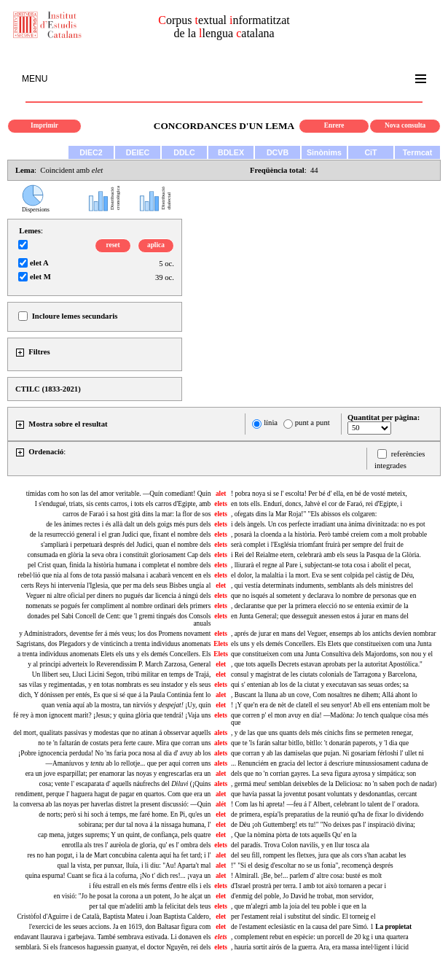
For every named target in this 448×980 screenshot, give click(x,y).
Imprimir (44, 125)
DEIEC (138, 152)
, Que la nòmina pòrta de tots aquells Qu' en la (294, 835)
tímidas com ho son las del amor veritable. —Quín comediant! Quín (119, 494)
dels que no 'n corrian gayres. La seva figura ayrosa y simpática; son (323, 774)
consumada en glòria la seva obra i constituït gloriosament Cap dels (119, 555)
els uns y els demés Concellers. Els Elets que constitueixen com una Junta (331, 644)
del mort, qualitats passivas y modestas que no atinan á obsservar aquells (112, 733)
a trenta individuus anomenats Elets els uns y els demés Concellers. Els (114, 654)
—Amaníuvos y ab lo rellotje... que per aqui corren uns (129, 763)
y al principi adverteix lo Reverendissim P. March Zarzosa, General (119, 664)
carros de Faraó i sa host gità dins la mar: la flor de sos (137, 514)
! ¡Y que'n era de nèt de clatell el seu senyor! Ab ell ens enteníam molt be (330, 705)
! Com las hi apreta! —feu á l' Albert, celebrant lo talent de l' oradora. (325, 804)
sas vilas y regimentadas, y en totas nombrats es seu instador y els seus (115, 685)
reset (113, 245)
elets (221, 504)
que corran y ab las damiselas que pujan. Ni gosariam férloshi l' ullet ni (327, 753)
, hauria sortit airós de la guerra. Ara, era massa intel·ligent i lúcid (320, 947)
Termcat (418, 152)
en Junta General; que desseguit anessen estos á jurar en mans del (320, 616)
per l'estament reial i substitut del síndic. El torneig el (303, 917)
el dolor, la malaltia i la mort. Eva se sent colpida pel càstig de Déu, (323, 575)
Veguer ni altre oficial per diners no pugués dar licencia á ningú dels (118, 596)
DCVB (278, 152)
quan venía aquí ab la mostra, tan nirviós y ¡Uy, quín (126, 705)
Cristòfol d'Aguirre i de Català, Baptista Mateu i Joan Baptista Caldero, (114, 917)
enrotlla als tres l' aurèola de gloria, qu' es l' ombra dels (137, 845)
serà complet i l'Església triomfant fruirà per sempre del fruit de (317, 545)
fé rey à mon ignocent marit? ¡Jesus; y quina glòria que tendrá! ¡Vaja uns (112, 715)
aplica (156, 245)
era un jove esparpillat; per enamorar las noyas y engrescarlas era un (118, 774)
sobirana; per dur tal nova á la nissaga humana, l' (145, 825)
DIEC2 (91, 152)
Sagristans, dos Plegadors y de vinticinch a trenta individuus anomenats (113, 644)
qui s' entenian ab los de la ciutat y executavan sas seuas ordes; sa (320, 685)
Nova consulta (405, 125)
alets (221, 733)
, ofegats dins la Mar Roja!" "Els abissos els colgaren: (304, 514)
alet (221, 494)
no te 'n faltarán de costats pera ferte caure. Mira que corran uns (124, 743)
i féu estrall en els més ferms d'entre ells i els (150, 886)
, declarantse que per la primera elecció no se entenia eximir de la (320, 606)
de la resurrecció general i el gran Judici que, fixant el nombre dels (120, 534)
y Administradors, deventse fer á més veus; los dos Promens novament (115, 634)
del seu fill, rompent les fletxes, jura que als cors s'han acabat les (319, 855)
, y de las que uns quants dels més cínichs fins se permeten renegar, (322, 733)
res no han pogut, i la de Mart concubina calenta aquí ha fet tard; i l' (119, 855)
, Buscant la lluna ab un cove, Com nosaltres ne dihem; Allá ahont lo (324, 695)
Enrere (334, 125)
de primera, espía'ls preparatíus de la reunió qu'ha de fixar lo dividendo (327, 814)
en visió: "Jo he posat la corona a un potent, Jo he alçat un (133, 896)
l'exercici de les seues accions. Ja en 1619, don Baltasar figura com (120, 927)
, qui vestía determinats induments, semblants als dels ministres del (322, 586)
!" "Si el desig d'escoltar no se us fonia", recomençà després (312, 866)
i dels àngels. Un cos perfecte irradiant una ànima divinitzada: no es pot (328, 524)
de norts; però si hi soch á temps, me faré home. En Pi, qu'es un (125, 814)
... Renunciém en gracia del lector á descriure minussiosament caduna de (330, 763)
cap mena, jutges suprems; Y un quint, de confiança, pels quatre (124, 835)
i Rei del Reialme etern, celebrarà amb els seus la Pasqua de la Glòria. (326, 555)
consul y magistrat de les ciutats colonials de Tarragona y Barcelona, (324, 674)
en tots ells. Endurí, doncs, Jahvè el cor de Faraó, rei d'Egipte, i (317, 504)
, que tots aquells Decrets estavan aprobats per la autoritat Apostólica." (327, 664)
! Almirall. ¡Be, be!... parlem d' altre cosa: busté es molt (306, 876)
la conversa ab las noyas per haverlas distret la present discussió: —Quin (112, 804)
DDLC (184, 152)
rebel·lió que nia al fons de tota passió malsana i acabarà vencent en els (115, 575)
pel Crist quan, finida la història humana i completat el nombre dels (119, 565)
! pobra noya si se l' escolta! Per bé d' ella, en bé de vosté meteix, (319, 494)
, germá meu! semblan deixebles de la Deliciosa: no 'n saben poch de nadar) (334, 784)
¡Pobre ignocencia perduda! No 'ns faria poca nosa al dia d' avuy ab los (114, 753)
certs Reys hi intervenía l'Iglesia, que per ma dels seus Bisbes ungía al (116, 586)
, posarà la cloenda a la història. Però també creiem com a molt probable (329, 534)
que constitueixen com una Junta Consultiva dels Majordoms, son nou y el (332, 654)
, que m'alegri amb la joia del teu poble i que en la (299, 906)
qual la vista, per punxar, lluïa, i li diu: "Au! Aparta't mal (134, 866)
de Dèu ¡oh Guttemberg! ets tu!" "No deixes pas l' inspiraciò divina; (323, 825)
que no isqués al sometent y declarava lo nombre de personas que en (323, 596)
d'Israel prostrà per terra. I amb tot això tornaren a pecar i (309, 886)
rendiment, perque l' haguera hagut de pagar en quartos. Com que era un (113, 794)
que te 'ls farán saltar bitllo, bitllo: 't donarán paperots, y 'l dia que (320, 743)
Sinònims (324, 152)
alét (221, 804)
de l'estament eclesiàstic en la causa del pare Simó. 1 (321, 927)
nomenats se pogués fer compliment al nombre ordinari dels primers (118, 606)
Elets (221, 644)
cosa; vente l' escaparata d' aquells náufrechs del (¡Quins (125, 784)
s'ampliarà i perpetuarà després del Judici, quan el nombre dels (126, 545)
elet (221, 586)
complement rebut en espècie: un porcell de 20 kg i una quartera (320, 937)
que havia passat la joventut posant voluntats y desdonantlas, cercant (324, 794)
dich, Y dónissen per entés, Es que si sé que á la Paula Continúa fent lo (115, 695)
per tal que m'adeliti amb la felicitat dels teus (150, 906)
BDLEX (231, 152)
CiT (370, 152)
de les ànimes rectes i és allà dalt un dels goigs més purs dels (128, 524)
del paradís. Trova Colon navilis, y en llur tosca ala (300, 845)
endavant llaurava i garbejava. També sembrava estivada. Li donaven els (112, 937)
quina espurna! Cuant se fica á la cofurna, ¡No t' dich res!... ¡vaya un (118, 876)
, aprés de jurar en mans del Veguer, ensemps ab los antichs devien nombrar (334, 634)
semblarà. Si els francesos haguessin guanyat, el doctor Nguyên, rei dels (113, 947)
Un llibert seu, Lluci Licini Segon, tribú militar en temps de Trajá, (122, 674)
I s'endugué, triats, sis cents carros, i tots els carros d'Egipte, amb (123, 504)
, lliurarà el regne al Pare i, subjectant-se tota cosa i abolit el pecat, (321, 565)
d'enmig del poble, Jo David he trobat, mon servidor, (302, 896)
